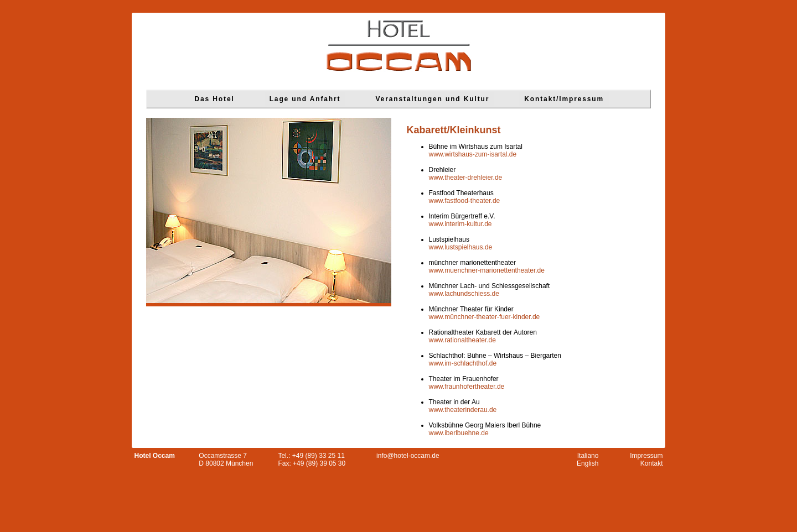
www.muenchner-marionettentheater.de (487, 270)
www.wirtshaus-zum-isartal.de (473, 154)
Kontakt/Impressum (564, 99)
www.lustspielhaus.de (461, 247)
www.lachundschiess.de (464, 294)
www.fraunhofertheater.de (467, 387)
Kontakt (652, 463)
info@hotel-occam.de (408, 456)
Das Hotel (215, 99)
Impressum (646, 456)
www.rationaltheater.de (462, 340)
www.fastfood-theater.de (465, 201)
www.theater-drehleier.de (466, 178)
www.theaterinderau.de (463, 410)
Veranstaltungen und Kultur (432, 99)
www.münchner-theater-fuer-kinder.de (485, 317)
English (588, 463)
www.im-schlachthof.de (463, 363)
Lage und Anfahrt (305, 99)
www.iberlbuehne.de (459, 433)
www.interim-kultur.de (460, 224)
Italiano (588, 456)
